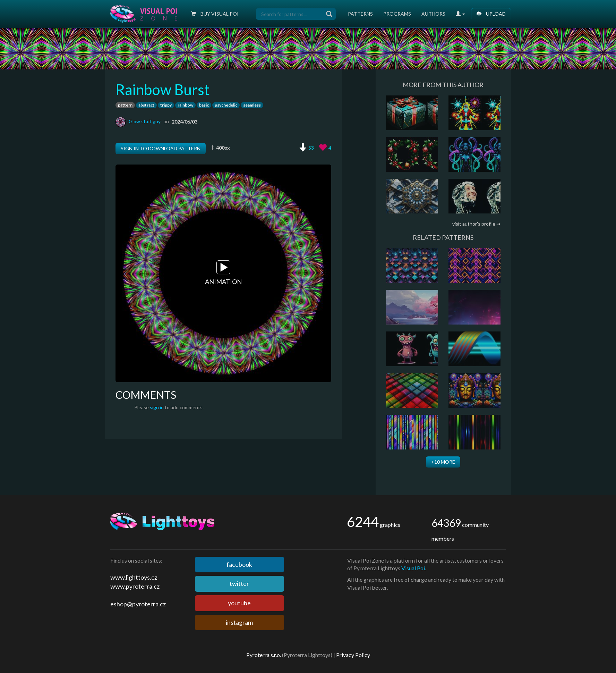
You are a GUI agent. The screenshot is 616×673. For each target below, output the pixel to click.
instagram (239, 622)
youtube (239, 603)
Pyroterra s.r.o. (264, 655)
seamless (252, 105)
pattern (125, 105)
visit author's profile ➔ (476, 224)
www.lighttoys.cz (134, 577)
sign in (157, 407)
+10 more (443, 462)
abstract (146, 105)
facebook (239, 564)
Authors (433, 14)
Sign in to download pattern (161, 148)
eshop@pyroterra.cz (138, 604)
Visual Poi (413, 568)
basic (204, 105)
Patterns (360, 14)
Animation (223, 273)
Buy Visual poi (215, 14)
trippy (166, 105)
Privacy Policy (353, 655)
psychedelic (226, 105)
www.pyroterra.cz (135, 586)
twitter (239, 583)
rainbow (185, 105)
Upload (491, 14)
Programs (397, 14)
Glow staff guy (145, 121)
